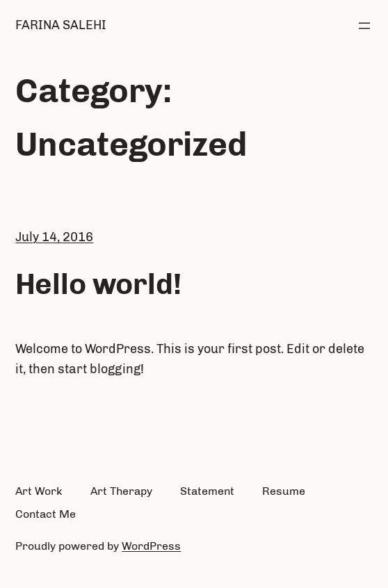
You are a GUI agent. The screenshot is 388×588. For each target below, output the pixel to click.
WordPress (151, 546)
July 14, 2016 (54, 237)
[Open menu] (364, 26)
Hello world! (98, 284)
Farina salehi (61, 25)
